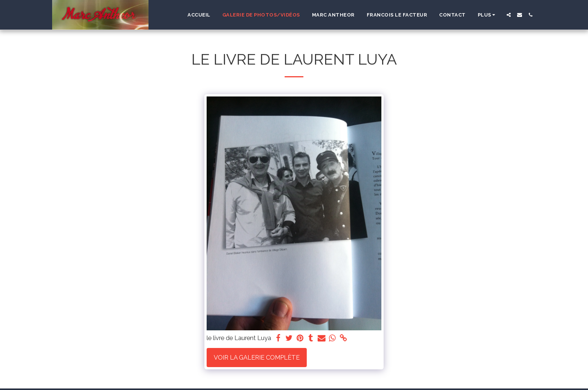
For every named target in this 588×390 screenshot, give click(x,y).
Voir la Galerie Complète (257, 357)
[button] (509, 15)
